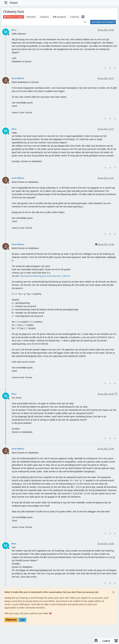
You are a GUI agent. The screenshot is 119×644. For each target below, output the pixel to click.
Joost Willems (18, 78)
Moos (14, 30)
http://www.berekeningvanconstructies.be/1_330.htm (45, 276)
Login (22, 620)
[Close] (113, 592)
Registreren (11, 620)
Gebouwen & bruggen (14, 17)
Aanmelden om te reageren (103, 22)
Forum (14, 3)
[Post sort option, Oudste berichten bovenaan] (85, 22)
